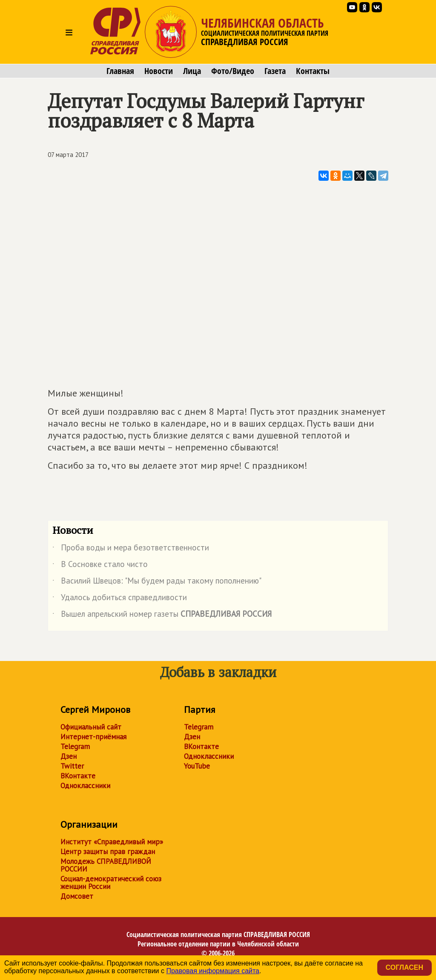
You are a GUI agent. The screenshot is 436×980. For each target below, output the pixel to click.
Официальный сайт (91, 727)
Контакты (313, 71)
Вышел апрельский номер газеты (162, 615)
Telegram (75, 746)
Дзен (69, 756)
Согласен (404, 967)
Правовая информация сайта (213, 971)
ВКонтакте (78, 776)
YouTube (197, 766)
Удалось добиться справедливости (120, 599)
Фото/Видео (233, 71)
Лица (192, 71)
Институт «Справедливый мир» (112, 842)
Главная (120, 71)
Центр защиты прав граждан (108, 852)
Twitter (72, 766)
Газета (275, 71)
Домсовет (77, 896)
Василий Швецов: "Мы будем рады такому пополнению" (157, 582)
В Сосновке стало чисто (100, 566)
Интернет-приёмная (93, 737)
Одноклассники (85, 786)
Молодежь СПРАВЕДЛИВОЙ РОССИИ (106, 865)
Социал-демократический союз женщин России (111, 883)
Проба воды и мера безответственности (131, 549)
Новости (159, 71)
